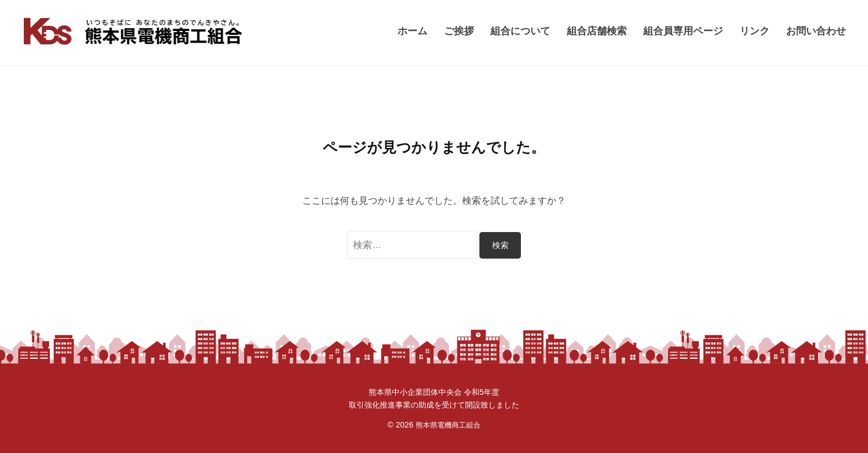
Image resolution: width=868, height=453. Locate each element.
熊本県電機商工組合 (448, 425)
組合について (520, 31)
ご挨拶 (459, 31)
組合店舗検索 (597, 31)
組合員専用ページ (683, 31)
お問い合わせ (816, 31)
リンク (755, 31)
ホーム (412, 31)
